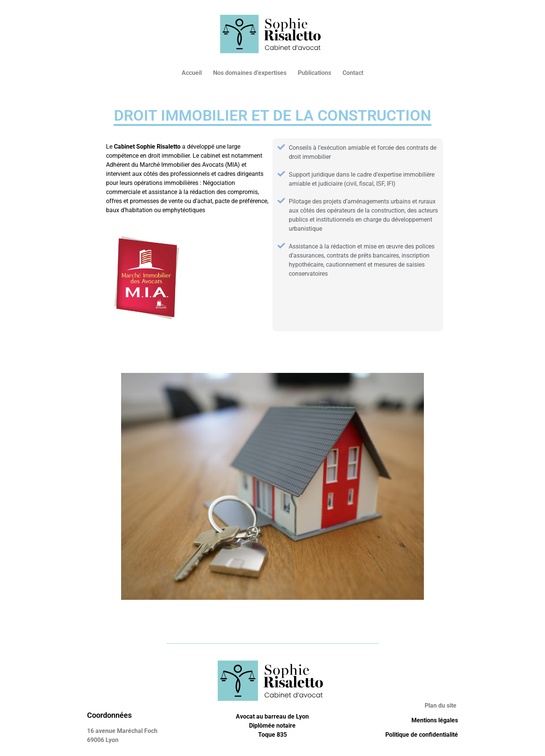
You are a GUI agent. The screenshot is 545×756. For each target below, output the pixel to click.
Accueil (192, 73)
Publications (315, 73)
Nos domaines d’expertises (250, 73)
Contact (353, 73)
